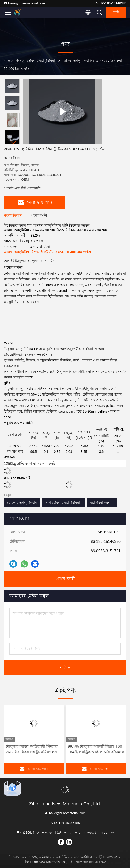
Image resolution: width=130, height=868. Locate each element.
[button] (13, 142)
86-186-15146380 (111, 3)
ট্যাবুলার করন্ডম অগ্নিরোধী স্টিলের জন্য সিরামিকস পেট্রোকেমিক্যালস (31, 749)
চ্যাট (116, 12)
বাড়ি (7, 61)
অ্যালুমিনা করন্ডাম (102, 503)
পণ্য (18, 61)
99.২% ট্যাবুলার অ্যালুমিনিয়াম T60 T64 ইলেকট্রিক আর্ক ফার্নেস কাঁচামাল (96, 749)
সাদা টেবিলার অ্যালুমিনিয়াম (63, 503)
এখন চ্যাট (65, 579)
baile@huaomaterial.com (24, 3)
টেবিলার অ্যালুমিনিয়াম (42, 61)
